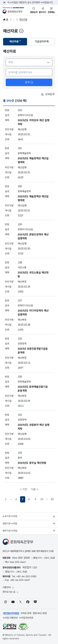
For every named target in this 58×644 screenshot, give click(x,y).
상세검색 (48, 94)
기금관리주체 (42, 41)
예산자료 (23, 20)
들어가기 (42, 12)
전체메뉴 (51, 12)
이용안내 (8, 587)
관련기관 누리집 (10, 524)
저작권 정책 (26, 613)
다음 (33, 489)
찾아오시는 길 (11, 592)
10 (42, 499)
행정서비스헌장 (40, 613)
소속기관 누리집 (10, 516)
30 (52, 499)
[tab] (15, 42)
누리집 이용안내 (10, 618)
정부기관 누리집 (10, 531)
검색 (29, 82)
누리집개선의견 (26, 618)
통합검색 (34, 12)
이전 (25, 489)
